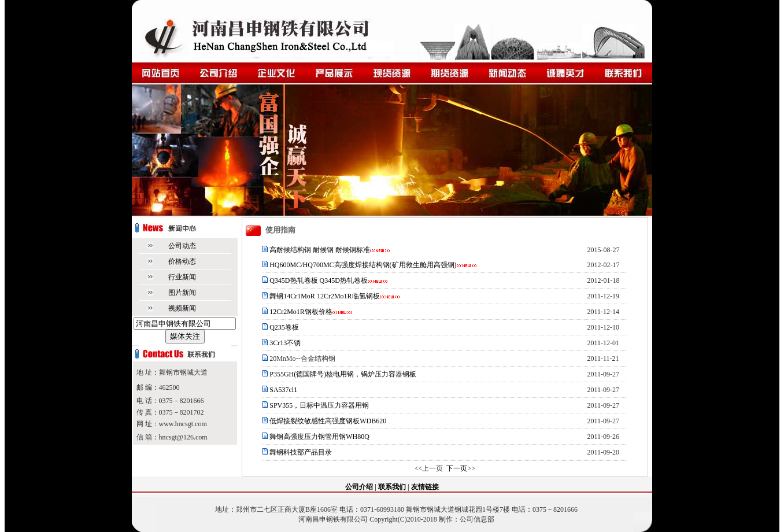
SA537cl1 (282, 390)
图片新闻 (182, 293)
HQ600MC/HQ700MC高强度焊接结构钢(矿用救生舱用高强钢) (363, 265)
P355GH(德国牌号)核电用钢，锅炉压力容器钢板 (343, 374)
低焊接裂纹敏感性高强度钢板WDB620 (328, 421)
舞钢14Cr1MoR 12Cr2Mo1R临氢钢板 (324, 296)
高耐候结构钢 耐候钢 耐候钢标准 (320, 250)
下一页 (457, 468)
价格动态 (182, 261)
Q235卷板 (284, 327)
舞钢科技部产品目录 (301, 452)
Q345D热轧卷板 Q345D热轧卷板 (319, 280)
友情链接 (425, 487)
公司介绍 (359, 487)
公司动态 (182, 246)
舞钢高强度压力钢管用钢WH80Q (319, 437)
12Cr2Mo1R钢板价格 (301, 312)
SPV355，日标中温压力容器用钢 (318, 405)
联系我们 (392, 487)
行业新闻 (182, 277)
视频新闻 (182, 308)
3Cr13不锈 (284, 343)
